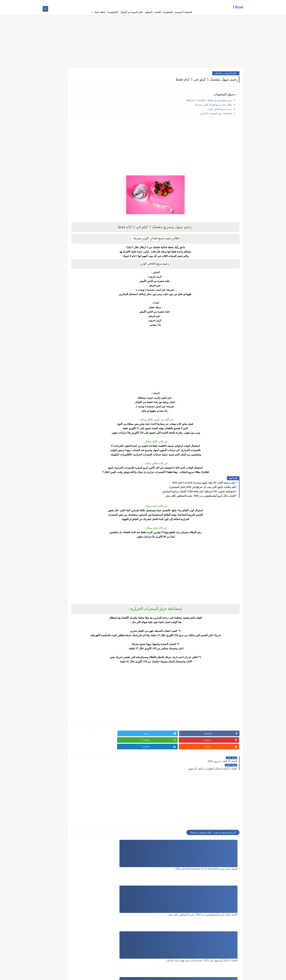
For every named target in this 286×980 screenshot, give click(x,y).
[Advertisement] (143, 35)
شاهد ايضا (100, 12)
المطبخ (149, 12)
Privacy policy (187, 3)
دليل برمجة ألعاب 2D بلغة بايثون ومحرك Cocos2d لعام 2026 (204, 478)
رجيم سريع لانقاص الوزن (220, 104)
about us (158, 3)
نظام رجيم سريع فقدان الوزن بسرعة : (213, 100)
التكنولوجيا (113, 12)
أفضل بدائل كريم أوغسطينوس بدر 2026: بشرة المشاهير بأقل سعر (200, 491)
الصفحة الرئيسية (183, 12)
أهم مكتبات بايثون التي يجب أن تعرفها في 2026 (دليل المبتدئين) (202, 483)
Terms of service (171, 3)
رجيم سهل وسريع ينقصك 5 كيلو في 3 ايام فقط (209, 96)
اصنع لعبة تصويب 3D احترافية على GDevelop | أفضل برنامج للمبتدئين (199, 487)
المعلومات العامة (164, 12)
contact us (147, 3)
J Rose (238, 8)
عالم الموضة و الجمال (132, 12)
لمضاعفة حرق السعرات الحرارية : (215, 109)
